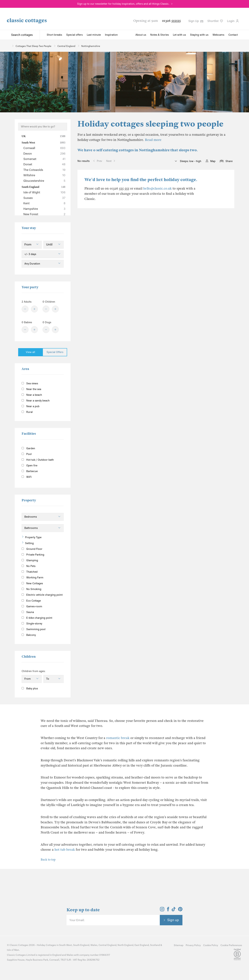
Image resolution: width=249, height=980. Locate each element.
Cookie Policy (211, 945)
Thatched (30, 572)
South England (43, 187)
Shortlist (215, 21)
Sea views (30, 383)
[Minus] (25, 309)
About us (141, 35)
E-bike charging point (37, 618)
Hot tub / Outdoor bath (38, 460)
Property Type (33, 537)
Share (229, 161)
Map (213, 161)
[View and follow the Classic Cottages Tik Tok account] (174, 910)
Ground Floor (32, 549)
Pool (27, 454)
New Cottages (35, 583)
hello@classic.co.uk (157, 188)
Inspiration (111, 35)
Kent (44, 203)
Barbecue (30, 471)
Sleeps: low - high (190, 161)
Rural (27, 412)
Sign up (173, 920)
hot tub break (65, 850)
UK (43, 136)
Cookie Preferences (231, 945)
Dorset (44, 164)
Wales (94, 945)
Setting (29, 543)
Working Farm (33, 578)
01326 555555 (171, 21)
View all (30, 352)
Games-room (32, 606)
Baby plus (30, 688)
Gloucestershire (44, 181)
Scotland (155, 945)
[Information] (47, 583)
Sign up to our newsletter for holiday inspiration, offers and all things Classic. (123, 4)
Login (233, 21)
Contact (233, 35)
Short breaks (54, 35)
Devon (44, 154)
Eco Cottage (31, 601)
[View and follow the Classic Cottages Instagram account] (162, 910)
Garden (28, 448)
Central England (107, 945)
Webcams (218, 35)
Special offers (74, 35)
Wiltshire (44, 175)
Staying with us (199, 35)
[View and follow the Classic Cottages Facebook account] (168, 910)
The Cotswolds (44, 170)
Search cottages (22, 35)
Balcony (29, 635)
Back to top (48, 860)
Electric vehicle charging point (42, 595)
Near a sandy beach (36, 401)
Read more (153, 140)
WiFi (27, 477)
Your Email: (77, 920)
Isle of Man (13, 950)
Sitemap (179, 945)
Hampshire (44, 209)
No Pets (29, 566)
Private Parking (33, 555)
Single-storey (32, 624)
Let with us (179, 35)
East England (142, 945)
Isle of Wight (44, 192)
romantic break (118, 738)
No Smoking (31, 589)
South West (43, 143)
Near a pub (31, 406)
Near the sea (31, 389)
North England (125, 945)
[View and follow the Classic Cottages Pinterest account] (180, 910)
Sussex (44, 198)
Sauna (28, 612)
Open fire (29, 466)
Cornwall (44, 148)
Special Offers (55, 352)
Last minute (94, 35)
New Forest (44, 214)
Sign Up (196, 21)
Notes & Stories (160, 35)
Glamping (30, 560)
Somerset (44, 159)
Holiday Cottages (46, 945)
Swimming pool (34, 629)
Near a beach (32, 395)
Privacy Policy (193, 945)
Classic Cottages (19, 945)
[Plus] (34, 309)
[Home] (8, 46)
